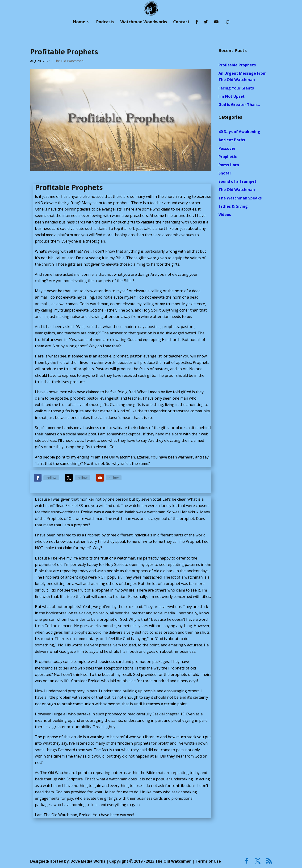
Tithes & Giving (233, 206)
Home (79, 22)
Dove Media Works (88, 861)
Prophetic (228, 157)
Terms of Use (209, 861)
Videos (225, 215)
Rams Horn (229, 165)
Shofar (225, 173)
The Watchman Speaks (240, 198)
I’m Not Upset (232, 96)
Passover (227, 148)
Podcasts (105, 22)
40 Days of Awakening (239, 132)
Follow (51, 478)
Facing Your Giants (236, 88)
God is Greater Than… (239, 105)
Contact (181, 22)
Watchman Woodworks (144, 22)
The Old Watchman (69, 61)
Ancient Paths (232, 140)
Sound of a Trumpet (237, 181)
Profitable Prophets (237, 65)
